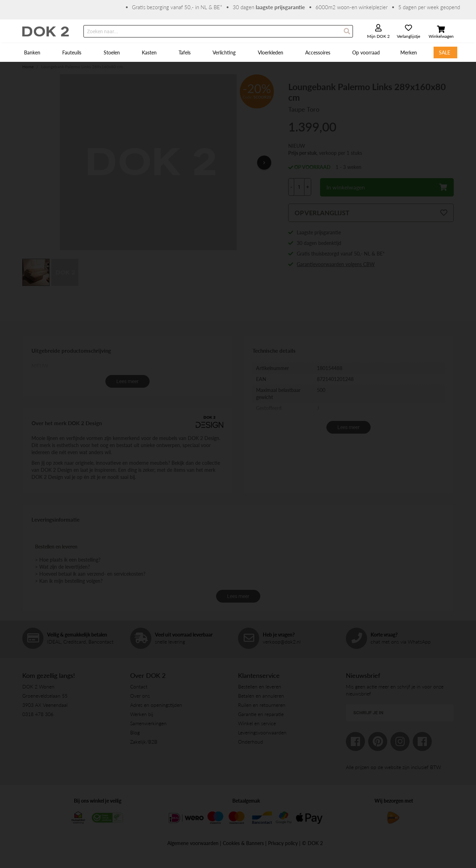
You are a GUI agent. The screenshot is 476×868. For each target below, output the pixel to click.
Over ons (140, 696)
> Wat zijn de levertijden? (62, 567)
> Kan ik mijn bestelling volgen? (69, 581)
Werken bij (142, 714)
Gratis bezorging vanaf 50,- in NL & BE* (177, 7)
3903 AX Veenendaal (45, 705)
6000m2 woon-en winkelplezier (352, 7)
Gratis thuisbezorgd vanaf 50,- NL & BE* (341, 254)
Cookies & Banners (243, 843)
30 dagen (269, 7)
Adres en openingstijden (156, 705)
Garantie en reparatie (261, 714)
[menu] (238, 52)
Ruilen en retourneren (262, 705)
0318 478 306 (38, 714)
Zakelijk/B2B (144, 742)
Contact (139, 687)
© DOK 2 (312, 843)
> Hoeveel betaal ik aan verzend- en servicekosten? (90, 574)
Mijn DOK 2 (378, 36)
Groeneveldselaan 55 (45, 696)
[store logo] (46, 31)
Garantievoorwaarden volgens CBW (336, 264)
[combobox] (218, 31)
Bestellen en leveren (260, 687)
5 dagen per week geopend (429, 7)
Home (28, 67)
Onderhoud (251, 742)
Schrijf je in (368, 713)
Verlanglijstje (408, 36)
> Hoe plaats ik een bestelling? (68, 560)
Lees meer (127, 381)
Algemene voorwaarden (193, 843)
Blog (135, 732)
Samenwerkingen (148, 723)
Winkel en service (257, 723)
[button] (260, 163)
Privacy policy (283, 843)
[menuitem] (33, 52)
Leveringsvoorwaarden (262, 732)
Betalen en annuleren (261, 696)
